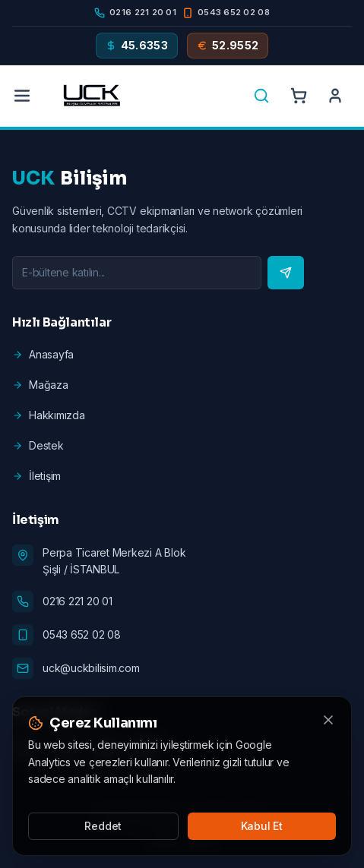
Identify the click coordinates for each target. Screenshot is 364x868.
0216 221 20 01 (78, 601)
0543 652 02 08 (82, 634)
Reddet (103, 826)
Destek (38, 445)
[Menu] (22, 96)
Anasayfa (43, 354)
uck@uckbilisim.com (91, 668)
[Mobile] (226, 13)
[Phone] (135, 13)
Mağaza (40, 385)
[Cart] (299, 96)
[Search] (261, 96)
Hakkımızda (49, 415)
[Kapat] (328, 720)
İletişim (36, 476)
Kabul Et (262, 826)
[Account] (335, 96)
